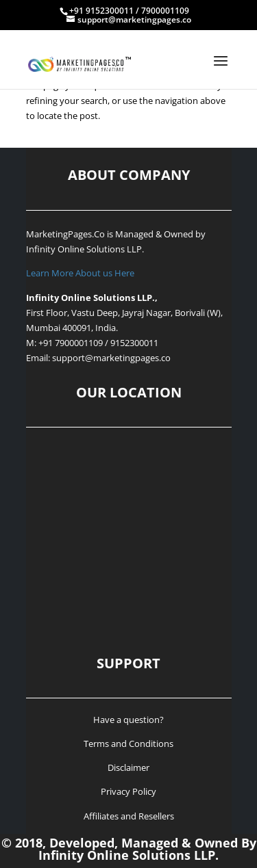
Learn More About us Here (80, 273)
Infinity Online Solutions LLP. (85, 249)
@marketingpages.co (128, 358)
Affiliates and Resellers (129, 816)
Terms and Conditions (128, 744)
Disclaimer (128, 767)
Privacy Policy (128, 791)
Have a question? (128, 720)
